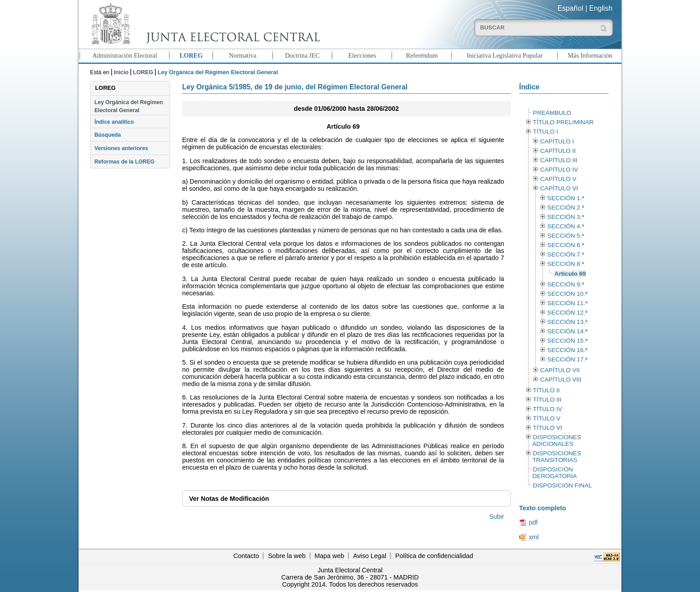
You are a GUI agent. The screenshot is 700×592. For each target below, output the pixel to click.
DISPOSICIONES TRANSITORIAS (556, 457)
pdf (533, 522)
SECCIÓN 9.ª (566, 284)
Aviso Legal (370, 556)
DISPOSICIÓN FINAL (562, 485)
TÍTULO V (547, 418)
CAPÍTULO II (558, 151)
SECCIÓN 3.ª (566, 217)
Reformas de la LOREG (124, 162)
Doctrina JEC (302, 55)
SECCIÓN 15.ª (567, 341)
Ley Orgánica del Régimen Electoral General (129, 106)
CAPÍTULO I (557, 141)
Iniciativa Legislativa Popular (504, 55)
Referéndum (422, 55)
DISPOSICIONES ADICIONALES (556, 441)
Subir (497, 516)
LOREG (191, 55)
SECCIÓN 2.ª (566, 208)
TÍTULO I (546, 132)
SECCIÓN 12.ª (567, 313)
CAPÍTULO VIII (561, 380)
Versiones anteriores (121, 148)
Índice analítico (114, 122)
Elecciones (362, 55)
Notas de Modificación (229, 499)
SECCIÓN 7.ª (566, 254)
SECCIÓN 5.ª (566, 236)
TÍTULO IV (548, 409)
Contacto (246, 556)
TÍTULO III (547, 400)
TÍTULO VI (548, 428)
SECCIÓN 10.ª (567, 294)
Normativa (243, 55)
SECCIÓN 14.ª (567, 331)
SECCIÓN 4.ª (566, 226)
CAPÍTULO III (559, 160)
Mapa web (329, 556)
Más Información (590, 55)
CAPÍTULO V (558, 179)
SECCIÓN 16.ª (567, 350)
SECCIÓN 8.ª (566, 264)
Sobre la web (287, 556)
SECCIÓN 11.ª (567, 303)
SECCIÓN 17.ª (567, 359)
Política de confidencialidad (434, 556)
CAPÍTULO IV (559, 170)
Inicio (121, 72)
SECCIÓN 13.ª (567, 322)
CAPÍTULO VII (560, 370)
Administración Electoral (125, 55)
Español (571, 8)
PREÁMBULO (552, 113)
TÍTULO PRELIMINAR (563, 122)
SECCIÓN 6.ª (566, 245)
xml (533, 537)
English (601, 8)
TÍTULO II (546, 390)
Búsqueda (107, 135)
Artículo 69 (570, 274)
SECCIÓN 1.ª (566, 198)
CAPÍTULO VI (559, 188)
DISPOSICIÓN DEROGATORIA (554, 473)
